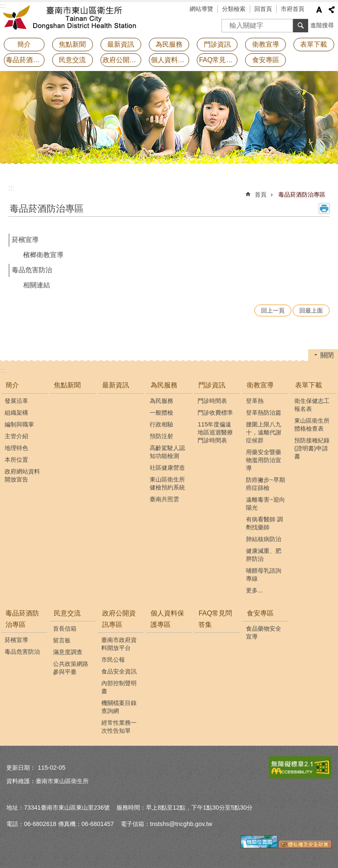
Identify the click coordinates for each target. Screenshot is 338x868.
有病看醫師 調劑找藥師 (264, 523)
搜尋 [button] (301, 26)
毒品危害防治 (32, 270)
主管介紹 (16, 436)
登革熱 (255, 401)
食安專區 (260, 613)
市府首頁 (293, 9)
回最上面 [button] (311, 310)
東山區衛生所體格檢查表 (312, 425)
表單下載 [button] (314, 44)
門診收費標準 (215, 413)
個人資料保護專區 (170, 60)
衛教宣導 (260, 385)
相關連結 (37, 285)
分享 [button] (332, 10)
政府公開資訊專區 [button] (122, 60)
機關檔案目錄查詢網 (119, 707)
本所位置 (16, 460)
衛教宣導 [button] (266, 44)
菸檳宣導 (25, 240)
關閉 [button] (327, 355)
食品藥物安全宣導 (264, 633)
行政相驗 (161, 424)
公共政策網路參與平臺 (71, 668)
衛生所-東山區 (74, 19)
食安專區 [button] (266, 60)
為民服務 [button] (169, 44)
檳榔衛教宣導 (43, 255)
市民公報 (113, 660)
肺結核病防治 (264, 539)
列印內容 (324, 208)
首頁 (261, 195)
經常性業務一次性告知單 (119, 727)
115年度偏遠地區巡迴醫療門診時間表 (215, 432)
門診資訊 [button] (217, 44)
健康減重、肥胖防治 (264, 555)
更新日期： (21, 768)
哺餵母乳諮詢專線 (264, 575)
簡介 (12, 385)
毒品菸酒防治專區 (302, 195)
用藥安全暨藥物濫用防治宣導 (264, 460)
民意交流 (67, 613)
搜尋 (228, 23)
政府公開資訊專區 (119, 619)
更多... (254, 590)
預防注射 (161, 436)
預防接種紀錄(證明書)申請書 (312, 448)
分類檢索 (234, 9)
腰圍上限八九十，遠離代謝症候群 (264, 432)
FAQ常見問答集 (218, 60)
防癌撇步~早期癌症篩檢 (265, 484)
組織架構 (16, 413)
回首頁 (263, 9)
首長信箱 (65, 629)
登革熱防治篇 (264, 413)
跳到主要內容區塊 (4, 4)
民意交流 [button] (72, 60)
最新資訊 (121, 44)
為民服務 (164, 385)
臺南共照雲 (164, 499)
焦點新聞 (72, 44)
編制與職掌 (19, 424)
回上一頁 (273, 310)
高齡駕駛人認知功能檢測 (167, 452)
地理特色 (16, 448)
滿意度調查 (68, 652)
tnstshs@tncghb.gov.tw (181, 824)
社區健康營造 (167, 468)
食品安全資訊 (119, 671)
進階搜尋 (322, 25)
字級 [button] (319, 10)
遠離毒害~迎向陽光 (265, 504)
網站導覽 (201, 9)
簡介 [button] (24, 44)
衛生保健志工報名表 (312, 405)
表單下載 (309, 385)
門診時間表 (212, 401)
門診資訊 (212, 385)
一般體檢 (161, 413)
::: (11, 188)
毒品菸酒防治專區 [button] (25, 60)
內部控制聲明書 (119, 687)
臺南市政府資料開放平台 (119, 644)
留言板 (62, 640)
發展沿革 (16, 401)
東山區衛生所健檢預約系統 (167, 483)
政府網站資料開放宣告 (22, 475)
